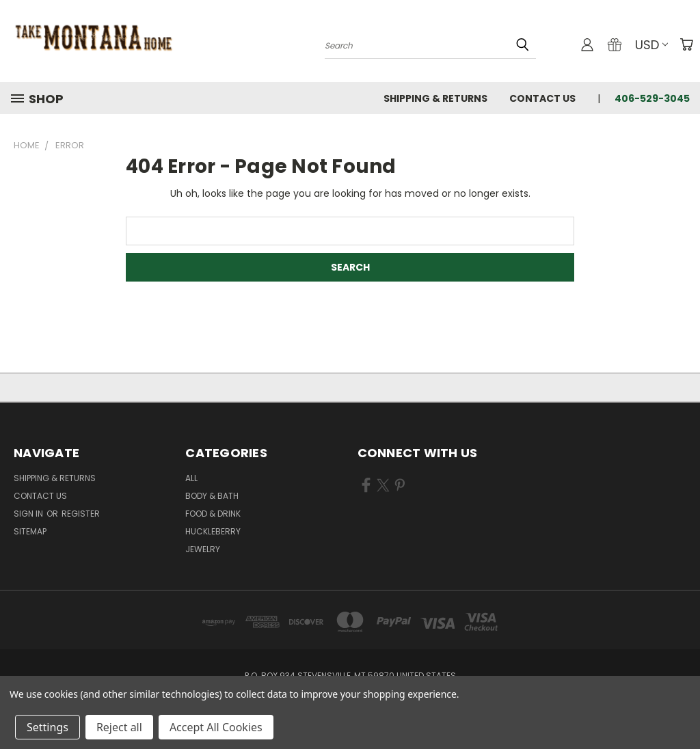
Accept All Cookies (216, 727)
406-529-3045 (652, 98)
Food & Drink (213, 514)
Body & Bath (212, 496)
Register (81, 514)
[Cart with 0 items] (686, 44)
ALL (191, 478)
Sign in (29, 514)
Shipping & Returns (435, 98)
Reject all (119, 727)
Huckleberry (213, 531)
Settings (48, 727)
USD (651, 45)
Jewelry (203, 549)
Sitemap (30, 531)
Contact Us (542, 98)
